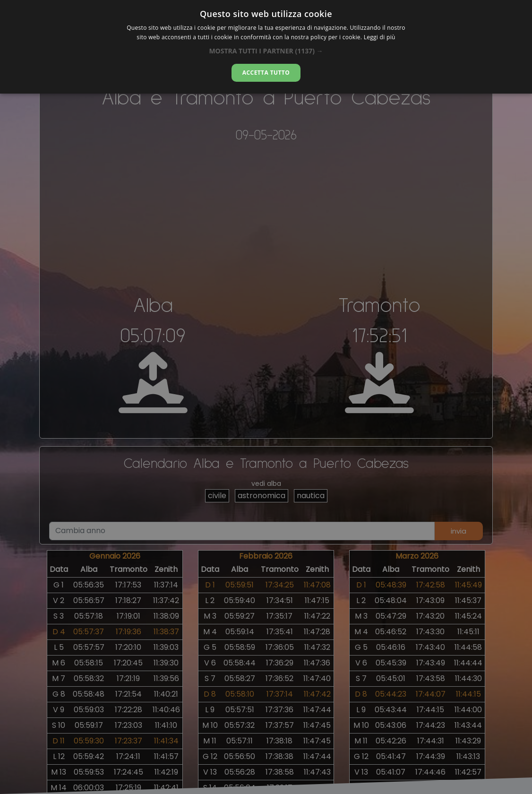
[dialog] (266, 47)
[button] (266, 51)
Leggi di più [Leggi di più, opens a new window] (380, 37)
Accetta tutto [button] (266, 73)
